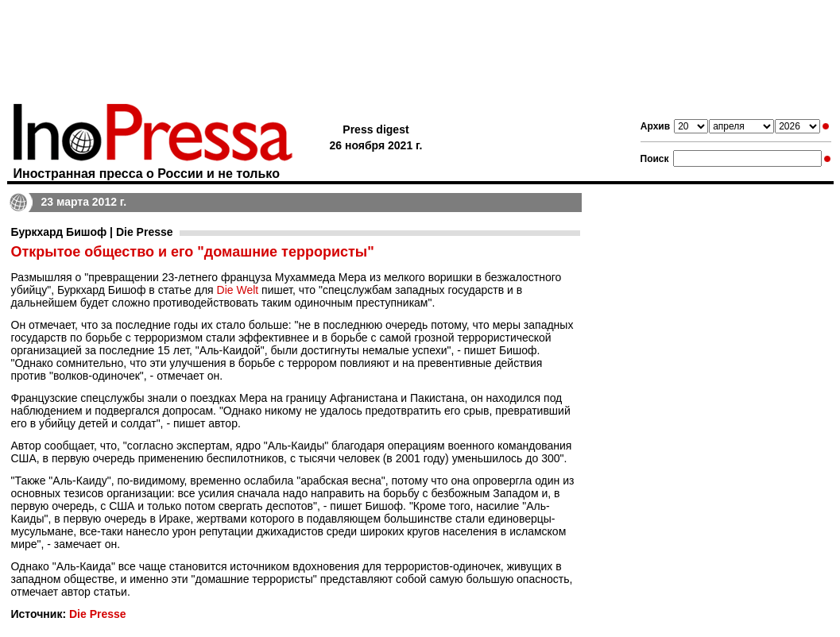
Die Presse (98, 614)
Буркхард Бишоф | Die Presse (92, 232)
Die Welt (238, 290)
